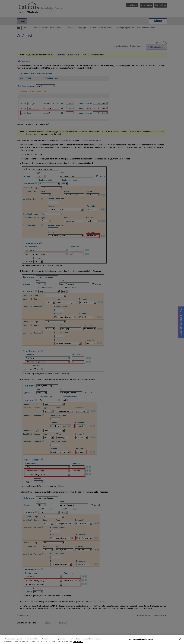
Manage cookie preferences (141, 639)
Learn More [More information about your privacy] (78, 641)
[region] (92, 640)
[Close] (180, 639)
